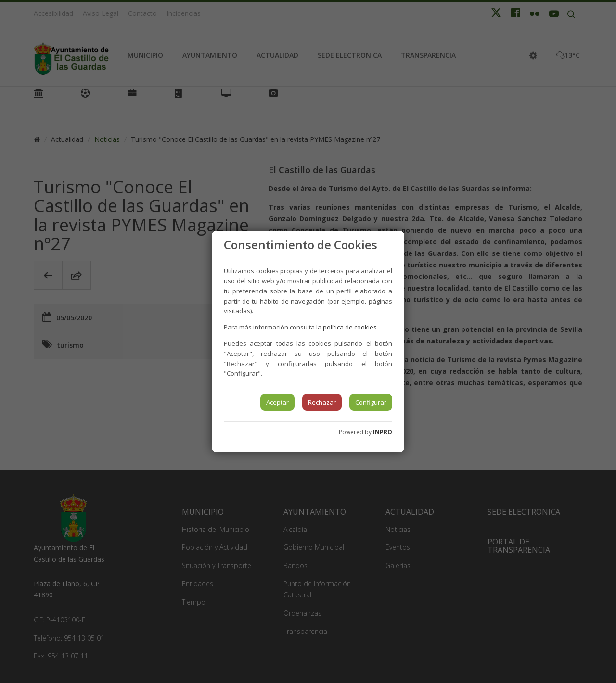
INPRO (383, 432)
